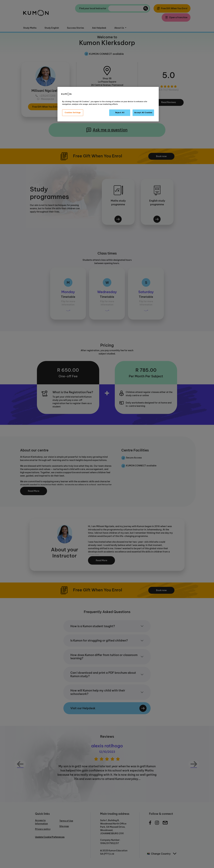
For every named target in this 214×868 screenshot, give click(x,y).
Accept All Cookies (143, 113)
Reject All (120, 113)
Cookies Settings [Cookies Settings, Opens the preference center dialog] (73, 113)
